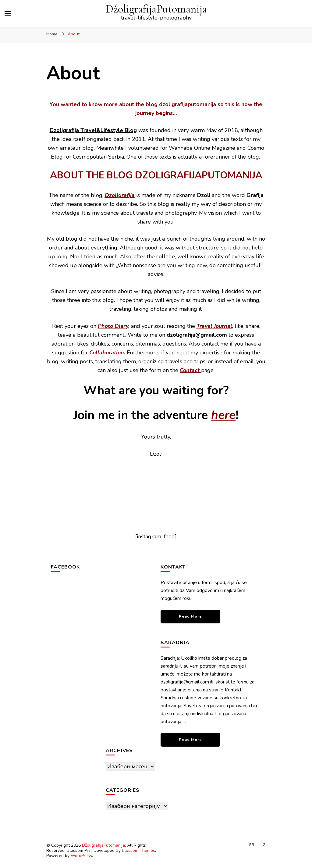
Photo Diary (113, 326)
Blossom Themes (138, 850)
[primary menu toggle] (8, 13)
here (223, 415)
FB (252, 845)
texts (165, 157)
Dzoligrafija (120, 195)
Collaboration (107, 353)
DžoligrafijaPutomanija (156, 9)
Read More (190, 616)
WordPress (81, 856)
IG (264, 845)
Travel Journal (214, 326)
